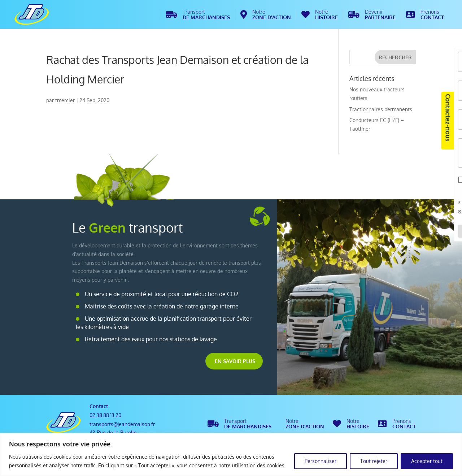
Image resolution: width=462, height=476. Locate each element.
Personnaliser (321, 461)
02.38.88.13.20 (105, 415)
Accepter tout (427, 461)
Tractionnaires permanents (381, 109)
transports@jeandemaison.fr (122, 424)
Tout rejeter (374, 461)
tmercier (65, 100)
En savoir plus (235, 361)
